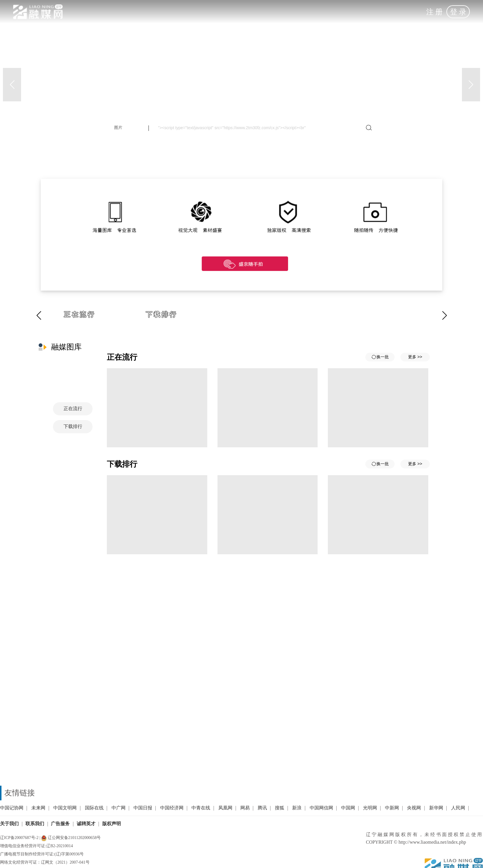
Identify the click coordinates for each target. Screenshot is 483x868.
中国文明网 (65, 808)
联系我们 (35, 824)
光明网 (370, 808)
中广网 (119, 808)
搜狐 (280, 808)
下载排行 (162, 314)
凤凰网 (225, 808)
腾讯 (262, 808)
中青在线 (201, 808)
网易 (245, 808)
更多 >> (415, 357)
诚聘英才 (86, 824)
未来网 (38, 808)
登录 (459, 12)
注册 (435, 12)
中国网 (348, 808)
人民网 (458, 808)
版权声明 (112, 824)
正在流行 (80, 314)
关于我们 (9, 824)
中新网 (392, 808)
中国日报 (143, 808)
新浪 (297, 808)
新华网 (436, 808)
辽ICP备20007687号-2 (19, 838)
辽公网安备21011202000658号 (71, 838)
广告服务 (60, 824)
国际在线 (94, 808)
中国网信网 (321, 808)
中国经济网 (172, 808)
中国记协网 (12, 808)
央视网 (414, 808)
